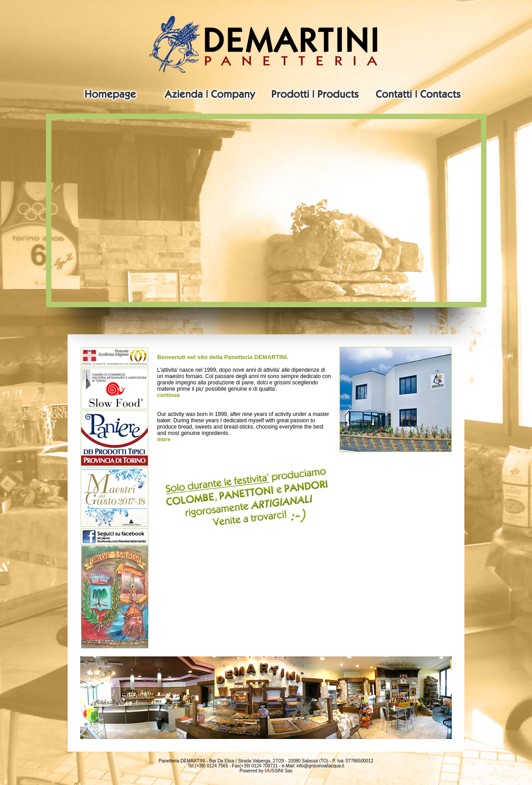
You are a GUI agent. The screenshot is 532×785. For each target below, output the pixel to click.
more (164, 439)
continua (169, 395)
